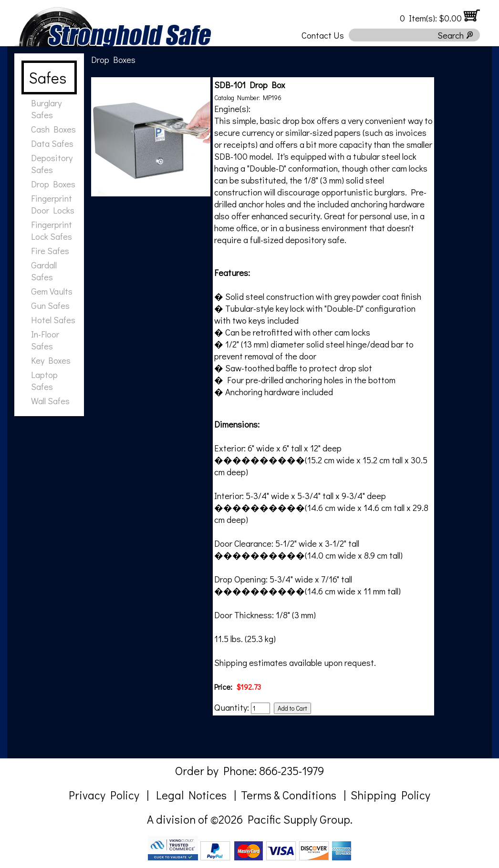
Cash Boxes (53, 129)
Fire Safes (50, 250)
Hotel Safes (53, 320)
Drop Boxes (53, 184)
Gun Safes (50, 305)
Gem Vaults (52, 291)
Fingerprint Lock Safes (52, 230)
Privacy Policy (104, 795)
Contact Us (323, 35)
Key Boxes (51, 360)
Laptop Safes (44, 380)
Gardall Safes (44, 271)
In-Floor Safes (45, 340)
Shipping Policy (390, 795)
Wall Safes (50, 401)
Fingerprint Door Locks (53, 204)
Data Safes (52, 143)
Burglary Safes (46, 109)
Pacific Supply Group (299, 819)
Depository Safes (52, 163)
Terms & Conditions (289, 795)
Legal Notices (191, 795)
